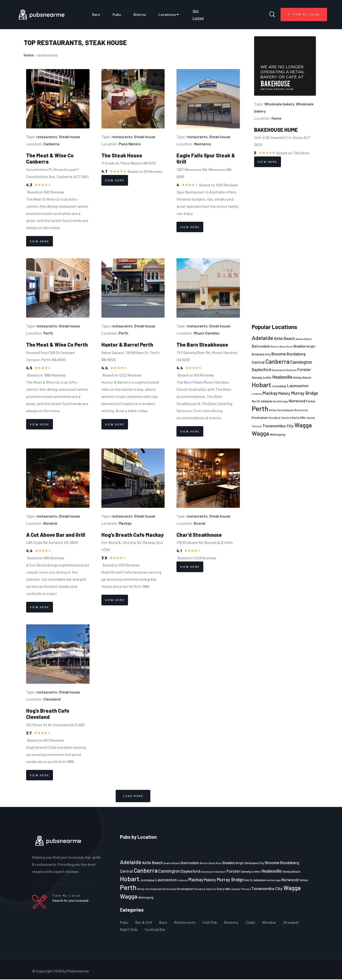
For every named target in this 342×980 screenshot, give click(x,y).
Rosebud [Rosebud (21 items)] (275, 418)
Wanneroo (202, 144)
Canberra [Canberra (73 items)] (277, 361)
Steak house (106, 42)
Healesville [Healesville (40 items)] (282, 377)
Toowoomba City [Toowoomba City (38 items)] (278, 426)
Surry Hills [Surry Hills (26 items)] (299, 417)
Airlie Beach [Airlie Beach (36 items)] (284, 338)
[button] (133, 796)
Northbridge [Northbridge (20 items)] (281, 401)
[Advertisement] (285, 245)
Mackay (125, 523)
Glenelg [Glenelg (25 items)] (257, 377)
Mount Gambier (207, 333)
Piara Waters (130, 144)
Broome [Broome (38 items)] (279, 354)
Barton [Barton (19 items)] (275, 346)
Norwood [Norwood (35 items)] (297, 401)
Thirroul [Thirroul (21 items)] (257, 426)
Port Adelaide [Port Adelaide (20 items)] (285, 410)
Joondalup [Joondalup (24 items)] (279, 386)
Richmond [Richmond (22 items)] (301, 410)
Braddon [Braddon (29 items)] (300, 346)
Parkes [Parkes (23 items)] (311, 401)
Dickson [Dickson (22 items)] (291, 370)
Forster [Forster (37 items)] (304, 369)
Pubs (117, 14)
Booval (200, 523)
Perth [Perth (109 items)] (260, 408)
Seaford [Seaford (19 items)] (286, 418)
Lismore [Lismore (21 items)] (257, 394)
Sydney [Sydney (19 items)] (311, 418)
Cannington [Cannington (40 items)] (301, 362)
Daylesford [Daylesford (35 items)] (261, 369)
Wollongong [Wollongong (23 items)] (278, 434)
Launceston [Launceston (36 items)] (298, 386)
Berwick (50, 523)
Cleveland (52, 699)
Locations (169, 14)
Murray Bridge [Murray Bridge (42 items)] (304, 393)
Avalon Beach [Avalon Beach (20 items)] (304, 339)
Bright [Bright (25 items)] (311, 346)
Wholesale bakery (279, 104)
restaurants (59, 42)
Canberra (51, 144)
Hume (276, 118)
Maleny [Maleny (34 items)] (284, 393)
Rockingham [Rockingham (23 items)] (260, 418)
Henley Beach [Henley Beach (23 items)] (302, 377)
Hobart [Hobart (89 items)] (261, 385)
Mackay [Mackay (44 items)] (270, 393)
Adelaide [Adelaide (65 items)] (262, 338)
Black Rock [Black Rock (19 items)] (286, 346)
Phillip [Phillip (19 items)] (273, 410)
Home (29, 55)
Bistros (140, 14)
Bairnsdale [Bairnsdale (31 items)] (261, 346)
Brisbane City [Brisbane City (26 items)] (261, 354)
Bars (96, 14)
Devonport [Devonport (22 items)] (278, 370)
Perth (48, 333)
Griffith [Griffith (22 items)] (267, 377)
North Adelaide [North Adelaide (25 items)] (262, 401)
